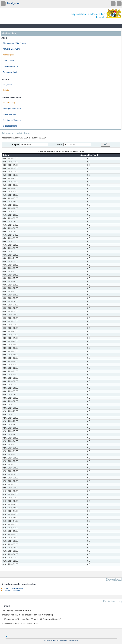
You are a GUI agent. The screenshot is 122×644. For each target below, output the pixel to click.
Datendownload (10, 72)
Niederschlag (9, 103)
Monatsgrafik (9, 55)
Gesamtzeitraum (10, 66)
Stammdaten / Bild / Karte (14, 43)
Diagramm (8, 85)
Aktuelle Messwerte (12, 49)
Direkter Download (12, 591)
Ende (60, 145)
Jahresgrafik (8, 61)
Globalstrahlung (10, 126)
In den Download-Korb (13, 588)
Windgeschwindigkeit (12, 109)
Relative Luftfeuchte (12, 120)
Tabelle (6, 90)
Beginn (15, 145)
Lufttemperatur (10, 114)
